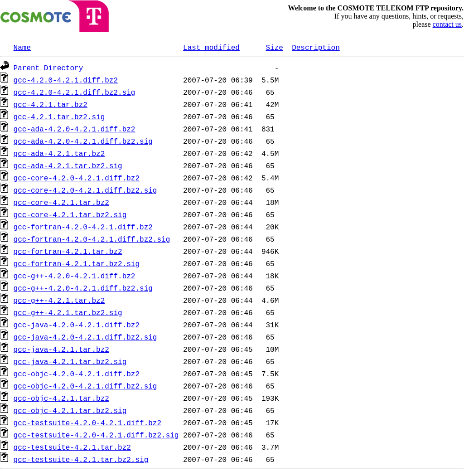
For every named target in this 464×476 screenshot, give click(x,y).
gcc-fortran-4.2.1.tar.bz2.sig (77, 263)
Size (274, 47)
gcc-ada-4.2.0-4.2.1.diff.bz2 (75, 129)
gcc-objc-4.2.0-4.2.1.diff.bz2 (77, 374)
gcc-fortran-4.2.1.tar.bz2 (68, 251)
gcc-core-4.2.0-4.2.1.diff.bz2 (77, 178)
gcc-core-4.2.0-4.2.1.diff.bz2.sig (85, 190)
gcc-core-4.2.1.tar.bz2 (61, 202)
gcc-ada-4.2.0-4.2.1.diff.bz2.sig (83, 141)
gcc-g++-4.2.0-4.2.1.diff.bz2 (75, 276)
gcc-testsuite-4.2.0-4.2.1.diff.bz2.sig (96, 435)
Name (22, 47)
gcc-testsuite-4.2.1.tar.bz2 (72, 447)
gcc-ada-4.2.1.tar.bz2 (59, 153)
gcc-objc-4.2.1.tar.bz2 (61, 398)
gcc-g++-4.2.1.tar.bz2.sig (68, 312)
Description (316, 47)
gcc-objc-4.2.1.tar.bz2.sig (70, 410)
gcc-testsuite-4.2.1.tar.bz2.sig (81, 459)
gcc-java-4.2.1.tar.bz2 (61, 349)
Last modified (211, 47)
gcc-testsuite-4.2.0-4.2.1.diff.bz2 (87, 423)
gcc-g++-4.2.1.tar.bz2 (59, 300)
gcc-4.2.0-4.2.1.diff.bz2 (66, 80)
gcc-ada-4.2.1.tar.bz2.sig (68, 165)
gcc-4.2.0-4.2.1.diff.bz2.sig (75, 92)
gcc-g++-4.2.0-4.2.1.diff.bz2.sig (83, 288)
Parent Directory (48, 68)
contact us (447, 24)
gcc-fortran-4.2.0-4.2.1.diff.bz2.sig (92, 239)
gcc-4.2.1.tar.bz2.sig (59, 117)
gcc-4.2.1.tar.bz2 (51, 104)
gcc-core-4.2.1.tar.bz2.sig (70, 214)
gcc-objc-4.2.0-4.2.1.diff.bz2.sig (85, 386)
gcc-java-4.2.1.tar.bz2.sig (70, 361)
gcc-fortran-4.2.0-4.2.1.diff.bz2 (83, 227)
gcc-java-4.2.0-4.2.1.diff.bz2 (77, 325)
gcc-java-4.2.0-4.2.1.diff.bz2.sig (85, 337)
